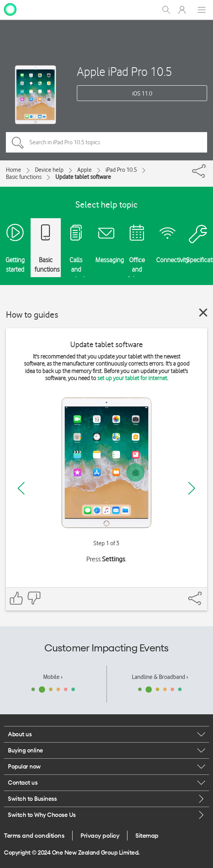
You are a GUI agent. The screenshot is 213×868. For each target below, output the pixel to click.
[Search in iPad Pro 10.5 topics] (106, 142)
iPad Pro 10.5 (121, 170)
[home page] (10, 9)
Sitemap (147, 835)
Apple (85, 170)
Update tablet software (83, 177)
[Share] (206, 169)
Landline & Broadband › (160, 677)
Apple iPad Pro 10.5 (125, 71)
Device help (49, 170)
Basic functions (24, 177)
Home (14, 170)
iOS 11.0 (142, 94)
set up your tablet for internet (132, 378)
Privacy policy (100, 835)
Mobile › (53, 677)
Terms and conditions (34, 835)
